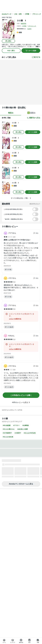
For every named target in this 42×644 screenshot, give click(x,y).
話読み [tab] (31, 113)
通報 (36, 233)
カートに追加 (33, 132)
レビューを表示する (15, 319)
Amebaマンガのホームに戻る (21, 484)
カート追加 (31, 51)
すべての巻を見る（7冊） (21, 198)
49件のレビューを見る (21, 402)
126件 (29, 29)
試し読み (8, 41)
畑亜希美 (24, 23)
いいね (8, 269)
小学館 (24, 26)
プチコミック (32, 26)
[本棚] (38, 641)
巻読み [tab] (11, 113)
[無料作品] (21, 641)
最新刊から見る (33, 118)
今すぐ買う (11, 51)
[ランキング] (13, 641)
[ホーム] (4, 641)
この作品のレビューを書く (21, 395)
